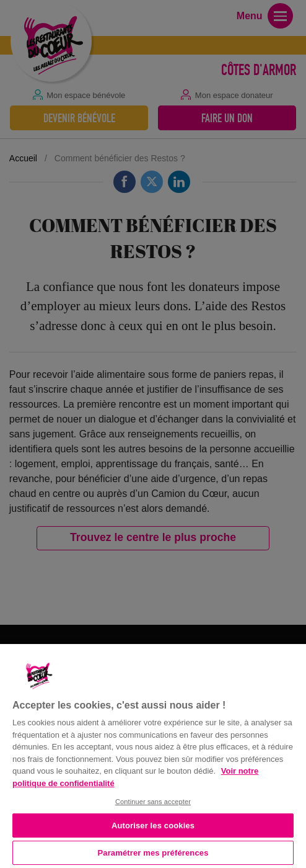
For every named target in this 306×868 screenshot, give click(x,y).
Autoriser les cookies (153, 825)
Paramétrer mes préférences (153, 853)
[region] (153, 755)
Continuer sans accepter (153, 802)
